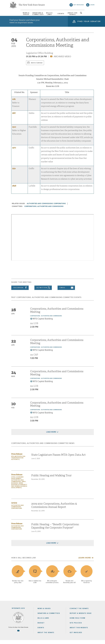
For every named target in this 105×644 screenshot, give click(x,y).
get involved (79, 5)
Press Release (17, 458)
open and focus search (92, 14)
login (92, 5)
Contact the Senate (79, 612)
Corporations (60, 207)
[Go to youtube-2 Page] (18, 634)
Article (14, 507)
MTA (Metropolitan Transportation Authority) (18, 462)
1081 (14, 103)
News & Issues (15, 15)
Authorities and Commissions (40, 207)
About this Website (79, 632)
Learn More (85, 562)
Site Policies (76, 627)
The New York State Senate (32, 5)
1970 (14, 152)
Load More (51, 436)
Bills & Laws (48, 15)
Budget (41, 627)
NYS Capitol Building (43, 323)
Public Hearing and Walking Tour (51, 479)
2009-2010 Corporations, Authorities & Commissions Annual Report (54, 509)
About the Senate (46, 636)
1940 (14, 131)
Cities (13, 481)
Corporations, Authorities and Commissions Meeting (57, 314)
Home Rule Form (77, 622)
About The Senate (82, 15)
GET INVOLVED (76, 636)
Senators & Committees (31, 15)
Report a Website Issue (81, 617)
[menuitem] (15, 15)
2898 (14, 190)
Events (65, 15)
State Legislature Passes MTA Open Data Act (58, 459)
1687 (14, 117)
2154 (14, 172)
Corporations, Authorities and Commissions (44, 210)
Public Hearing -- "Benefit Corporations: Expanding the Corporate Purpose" (55, 530)
